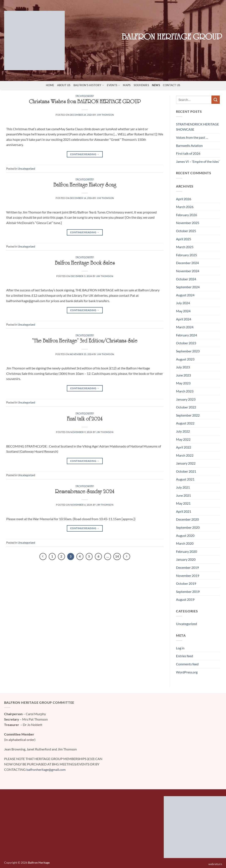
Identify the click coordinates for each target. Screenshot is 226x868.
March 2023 (185, 391)
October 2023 (186, 343)
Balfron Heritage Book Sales (85, 264)
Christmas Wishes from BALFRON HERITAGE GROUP (85, 103)
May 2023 (183, 383)
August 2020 (185, 535)
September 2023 (188, 351)
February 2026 (186, 215)
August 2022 (185, 423)
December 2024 (187, 263)
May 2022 (183, 439)
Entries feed (184, 656)
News (156, 85)
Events (113, 85)
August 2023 (185, 359)
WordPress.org (187, 672)
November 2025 (188, 223)
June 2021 (183, 495)
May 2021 (183, 503)
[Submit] (216, 100)
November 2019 (188, 576)
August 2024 (185, 295)
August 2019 (185, 599)
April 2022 (184, 447)
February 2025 (186, 255)
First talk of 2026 (188, 153)
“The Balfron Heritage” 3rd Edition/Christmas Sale (85, 342)
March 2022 (185, 455)
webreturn (215, 864)
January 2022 (186, 463)
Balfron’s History (89, 85)
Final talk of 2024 (85, 420)
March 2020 (185, 543)
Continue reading (85, 154)
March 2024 (185, 327)
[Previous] (43, 557)
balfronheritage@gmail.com (46, 769)
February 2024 (186, 335)
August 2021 (185, 479)
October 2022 (186, 407)
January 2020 (186, 559)
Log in (180, 648)
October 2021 (186, 471)
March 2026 (185, 207)
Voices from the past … (192, 137)
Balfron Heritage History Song (85, 186)
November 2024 (188, 271)
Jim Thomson (105, 115)
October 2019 (186, 583)
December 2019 (187, 567)
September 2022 (188, 415)
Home (50, 85)
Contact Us (172, 85)
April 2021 (184, 511)
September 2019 (188, 592)
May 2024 (183, 311)
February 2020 (186, 551)
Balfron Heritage (39, 862)
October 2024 (186, 279)
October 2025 (186, 231)
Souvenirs (141, 85)
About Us (64, 85)
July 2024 (183, 303)
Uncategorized (85, 97)
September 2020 (188, 527)
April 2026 (184, 199)
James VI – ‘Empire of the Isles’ (198, 161)
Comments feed (187, 664)
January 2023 (186, 399)
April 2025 (184, 239)
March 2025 (185, 247)
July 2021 (183, 487)
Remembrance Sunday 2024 (85, 493)
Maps (127, 85)
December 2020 (187, 519)
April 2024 (184, 319)
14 (117, 556)
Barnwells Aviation (189, 145)
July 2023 (183, 367)
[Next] (127, 557)
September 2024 (188, 287)
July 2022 (183, 431)
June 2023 (183, 375)
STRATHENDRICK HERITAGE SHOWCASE (197, 127)
